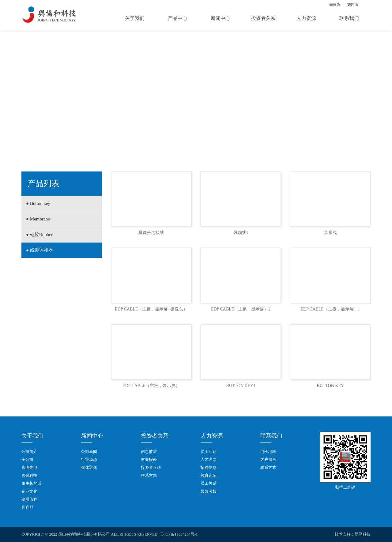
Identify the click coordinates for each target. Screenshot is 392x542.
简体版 (335, 5)
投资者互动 (151, 467)
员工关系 (209, 483)
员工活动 (209, 452)
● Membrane (38, 219)
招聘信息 (209, 467)
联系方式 (149, 475)
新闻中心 (221, 18)
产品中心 (178, 18)
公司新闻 (89, 452)
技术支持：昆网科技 (353, 534)
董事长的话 (31, 483)
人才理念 (209, 459)
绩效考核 (209, 491)
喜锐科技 (29, 475)
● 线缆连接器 (40, 250)
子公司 (27, 459)
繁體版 (353, 5)
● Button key (38, 203)
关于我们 (135, 18)
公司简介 (29, 452)
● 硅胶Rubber (39, 235)
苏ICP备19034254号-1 (179, 534)
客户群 (27, 507)
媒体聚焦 (89, 467)
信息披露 (149, 452)
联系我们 (349, 18)
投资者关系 (263, 18)
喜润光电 (29, 467)
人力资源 (306, 18)
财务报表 (149, 459)
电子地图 (268, 452)
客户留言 (268, 459)
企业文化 (29, 491)
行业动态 (89, 459)
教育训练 (209, 475)
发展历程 (29, 499)
